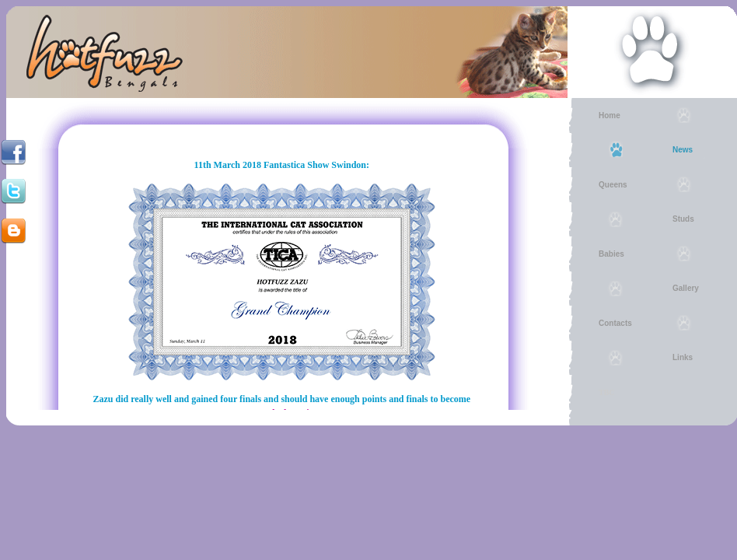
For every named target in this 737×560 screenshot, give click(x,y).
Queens (613, 185)
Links (683, 357)
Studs (683, 219)
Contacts (615, 323)
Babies (611, 254)
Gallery (686, 288)
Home (610, 115)
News (683, 150)
